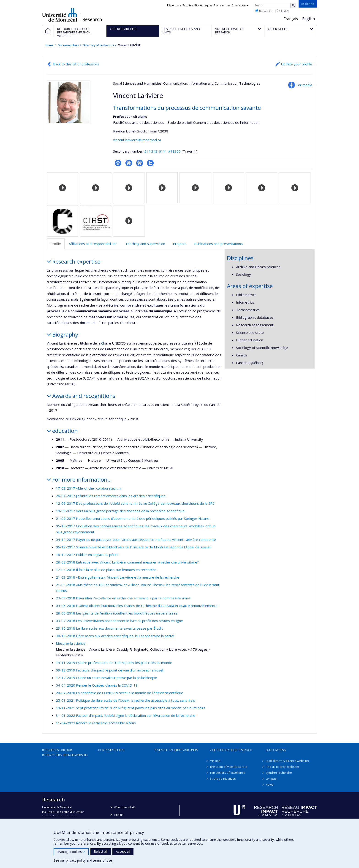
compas (271, 779)
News (269, 784)
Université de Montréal (60, 15)
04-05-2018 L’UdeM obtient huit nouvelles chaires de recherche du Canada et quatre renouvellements (137, 606)
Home (49, 45)
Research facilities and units (176, 750)
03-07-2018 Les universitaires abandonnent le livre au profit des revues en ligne (119, 621)
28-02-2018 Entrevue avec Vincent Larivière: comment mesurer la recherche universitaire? (127, 562)
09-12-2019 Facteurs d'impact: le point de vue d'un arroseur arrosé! (109, 670)
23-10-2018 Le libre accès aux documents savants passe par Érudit (109, 628)
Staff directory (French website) (287, 761)
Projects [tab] (180, 244)
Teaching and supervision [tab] (145, 244)
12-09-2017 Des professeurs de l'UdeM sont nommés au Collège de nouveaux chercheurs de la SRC (135, 503)
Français (291, 19)
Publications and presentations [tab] (218, 244)
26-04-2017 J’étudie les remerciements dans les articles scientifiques (111, 496)
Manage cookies (71, 852)
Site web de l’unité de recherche (129, 163)
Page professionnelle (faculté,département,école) (118, 163)
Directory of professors (98, 45)
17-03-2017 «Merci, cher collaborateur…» (89, 488)
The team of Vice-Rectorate (228, 767)
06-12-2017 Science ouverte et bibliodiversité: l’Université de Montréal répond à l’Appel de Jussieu (134, 547)
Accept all (123, 851)
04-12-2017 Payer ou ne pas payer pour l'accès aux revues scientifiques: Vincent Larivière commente (136, 539)
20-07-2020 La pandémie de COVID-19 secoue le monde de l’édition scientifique (120, 693)
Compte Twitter (150, 163)
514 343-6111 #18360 (162, 151)
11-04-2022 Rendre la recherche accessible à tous (96, 723)
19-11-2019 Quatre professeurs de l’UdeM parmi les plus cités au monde (114, 663)
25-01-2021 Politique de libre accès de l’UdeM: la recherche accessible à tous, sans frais (125, 700)
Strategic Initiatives (223, 779)
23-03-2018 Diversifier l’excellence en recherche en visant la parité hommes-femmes (123, 598)
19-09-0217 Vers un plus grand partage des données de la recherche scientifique (120, 511)
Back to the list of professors (76, 64)
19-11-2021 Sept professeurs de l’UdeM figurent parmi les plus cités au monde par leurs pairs (131, 708)
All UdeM (282, 11)
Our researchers (68, 45)
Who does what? (125, 807)
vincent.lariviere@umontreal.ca (137, 140)
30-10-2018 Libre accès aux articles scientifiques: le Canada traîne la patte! (115, 636)
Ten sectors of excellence (227, 773)
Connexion (240, 5)
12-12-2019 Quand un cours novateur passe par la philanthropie (106, 678)
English (309, 19)
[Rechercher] (293, 5)
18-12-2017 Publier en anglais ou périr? (87, 555)
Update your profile (296, 64)
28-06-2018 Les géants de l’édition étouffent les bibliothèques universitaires (117, 613)
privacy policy (76, 860)
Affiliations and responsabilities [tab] (93, 244)
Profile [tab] (56, 244)
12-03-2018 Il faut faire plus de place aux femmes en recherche (106, 570)
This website (264, 11)
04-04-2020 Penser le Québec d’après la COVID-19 (97, 685)
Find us (119, 815)
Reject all (101, 851)
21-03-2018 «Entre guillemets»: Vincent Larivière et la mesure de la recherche (118, 577)
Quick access (276, 750)
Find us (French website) (282, 767)
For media (304, 85)
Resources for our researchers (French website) (65, 752)
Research (92, 19)
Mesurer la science (71, 643)
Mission (215, 761)
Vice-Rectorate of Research (231, 750)
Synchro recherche (279, 773)
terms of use (102, 860)
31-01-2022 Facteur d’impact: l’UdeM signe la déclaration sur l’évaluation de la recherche (126, 715)
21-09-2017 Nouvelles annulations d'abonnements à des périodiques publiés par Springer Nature (133, 518)
